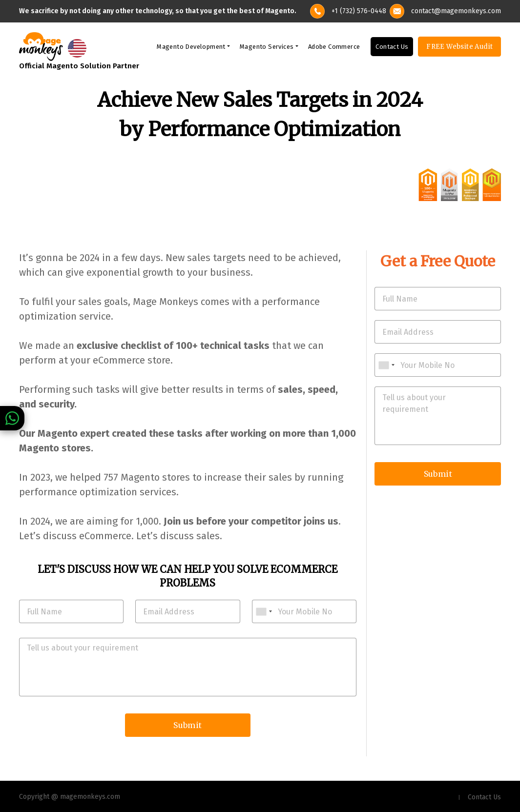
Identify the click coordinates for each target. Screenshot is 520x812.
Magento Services (267, 47)
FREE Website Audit (459, 47)
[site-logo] (41, 46)
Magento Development (191, 47)
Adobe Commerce (334, 47)
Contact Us (392, 47)
